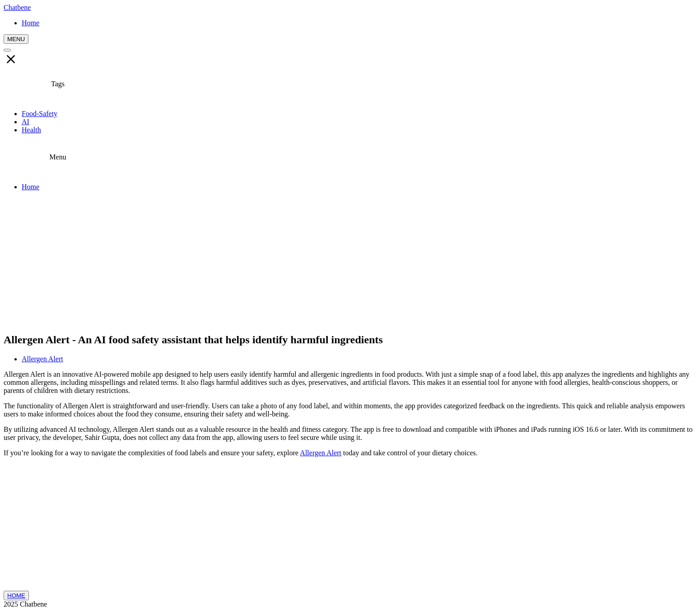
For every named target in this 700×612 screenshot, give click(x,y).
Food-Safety (40, 114)
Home (30, 187)
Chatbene (17, 7)
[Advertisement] (350, 262)
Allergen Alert (42, 359)
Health (31, 130)
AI (26, 122)
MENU (16, 39)
